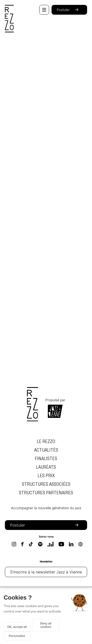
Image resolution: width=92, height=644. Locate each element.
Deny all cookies (46, 625)
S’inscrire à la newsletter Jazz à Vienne (46, 572)
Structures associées (46, 484)
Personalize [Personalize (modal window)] (17, 636)
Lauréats (46, 467)
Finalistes (46, 459)
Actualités (46, 450)
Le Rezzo (46, 442)
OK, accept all (17, 627)
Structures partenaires (46, 493)
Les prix (46, 476)
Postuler (69, 10)
